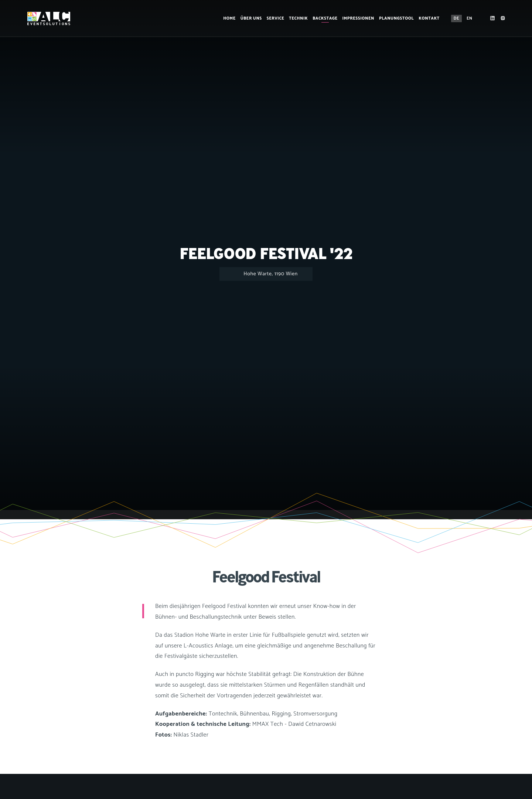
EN (467, 18)
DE (454, 18)
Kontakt (427, 18)
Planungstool (394, 18)
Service (273, 18)
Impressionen (356, 18)
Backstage (323, 18)
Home (228, 18)
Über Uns (249, 18)
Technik (296, 18)
